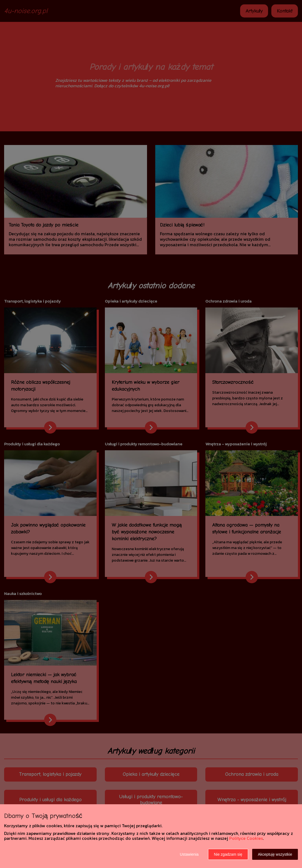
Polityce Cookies (246, 838)
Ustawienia (189, 854)
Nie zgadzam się (228, 854)
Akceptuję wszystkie (275, 854)
